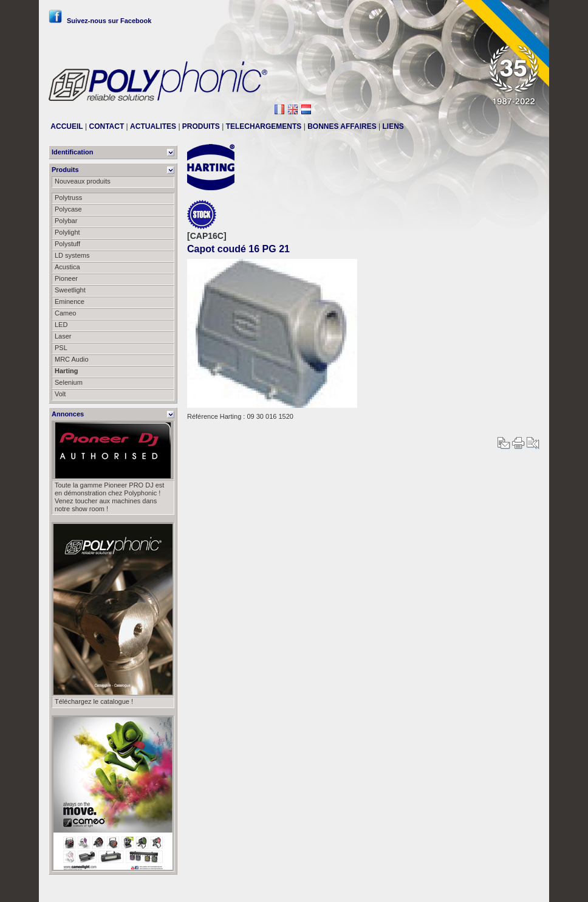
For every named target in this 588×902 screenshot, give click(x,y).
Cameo (65, 313)
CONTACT (106, 126)
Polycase (68, 209)
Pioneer (66, 278)
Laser (63, 336)
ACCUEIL (67, 126)
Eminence (70, 301)
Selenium (69, 382)
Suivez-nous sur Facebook (100, 21)
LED (61, 325)
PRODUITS (201, 126)
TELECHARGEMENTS (264, 126)
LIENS (393, 126)
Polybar (66, 221)
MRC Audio (72, 359)
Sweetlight (70, 290)
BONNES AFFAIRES (342, 126)
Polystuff (67, 244)
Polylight (67, 232)
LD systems (72, 255)
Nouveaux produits (83, 181)
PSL (61, 348)
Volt (60, 394)
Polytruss (68, 198)
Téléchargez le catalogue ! (94, 701)
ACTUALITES (153, 126)
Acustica (67, 267)
